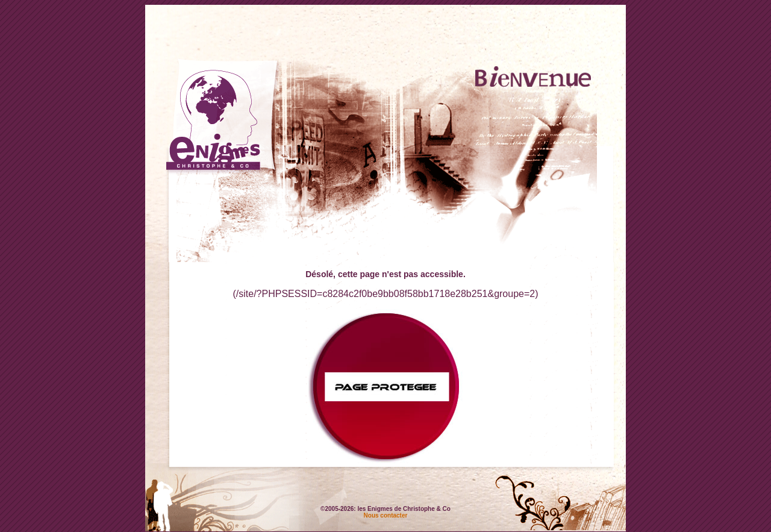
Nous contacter (386, 515)
